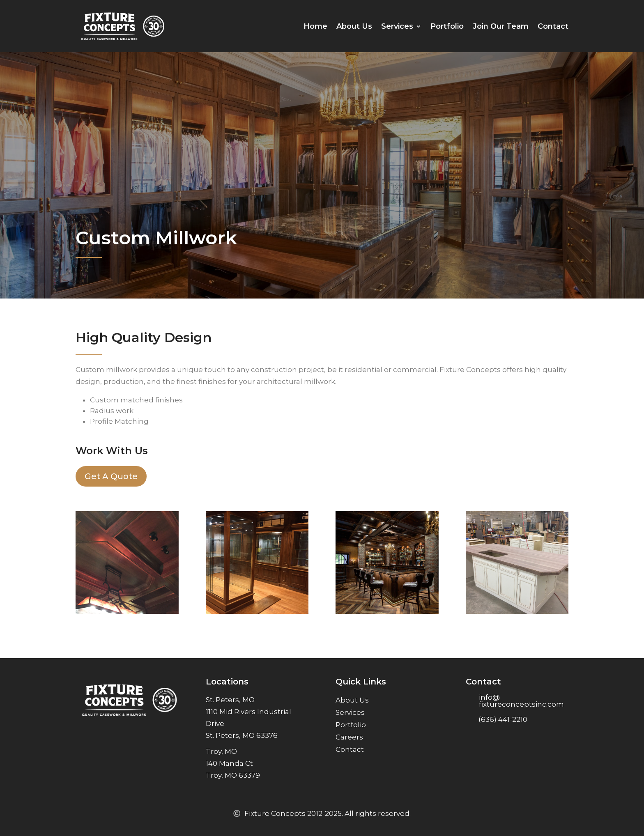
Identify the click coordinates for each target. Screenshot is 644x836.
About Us (354, 26)
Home (315, 26)
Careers (349, 738)
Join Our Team (501, 26)
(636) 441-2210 (503, 719)
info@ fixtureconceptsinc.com (521, 701)
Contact (553, 26)
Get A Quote (111, 476)
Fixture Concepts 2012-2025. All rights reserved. (328, 813)
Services (397, 26)
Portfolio (447, 26)
